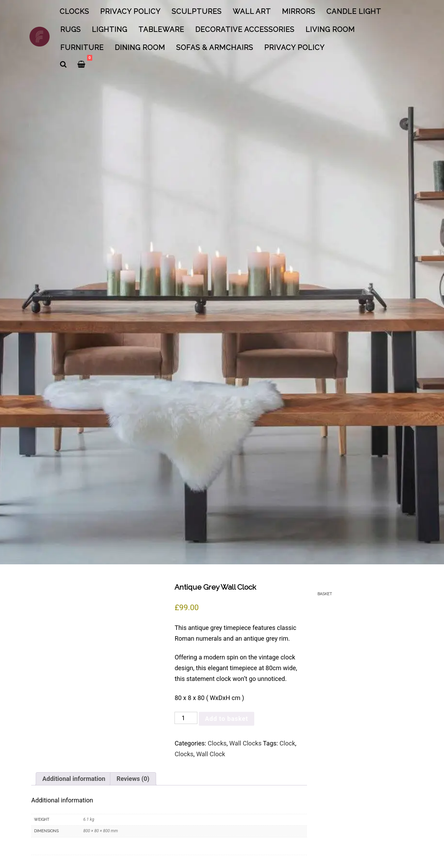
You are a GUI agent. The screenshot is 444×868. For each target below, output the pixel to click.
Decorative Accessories (245, 30)
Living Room (330, 30)
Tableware (161, 30)
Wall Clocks (245, 743)
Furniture (82, 48)
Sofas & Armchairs (215, 48)
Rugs (71, 30)
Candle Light (354, 11)
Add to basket (227, 719)
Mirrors (299, 11)
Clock (287, 743)
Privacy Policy (130, 11)
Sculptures (197, 11)
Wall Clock (211, 754)
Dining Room (140, 48)
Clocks (74, 11)
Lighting (110, 30)
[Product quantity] (186, 718)
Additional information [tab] (74, 779)
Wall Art (252, 11)
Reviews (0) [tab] (133, 779)
